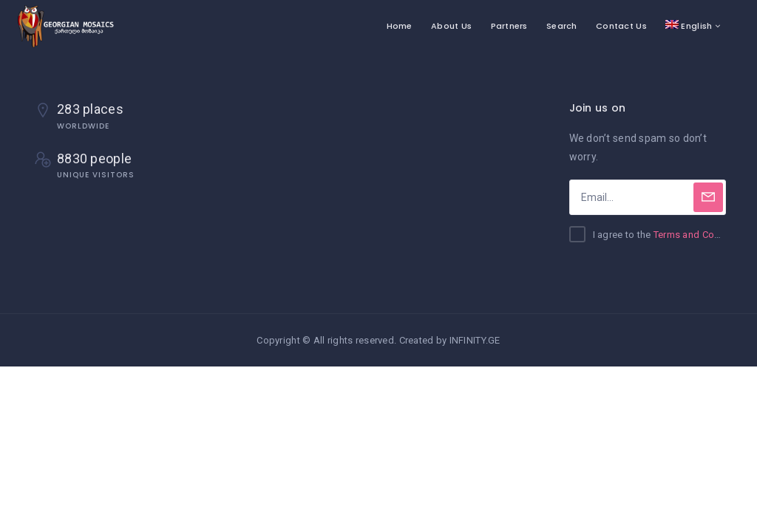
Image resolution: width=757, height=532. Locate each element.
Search (562, 26)
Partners (509, 26)
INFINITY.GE (475, 340)
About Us (451, 26)
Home (400, 26)
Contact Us (621, 26)
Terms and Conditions (702, 235)
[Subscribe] (708, 197)
